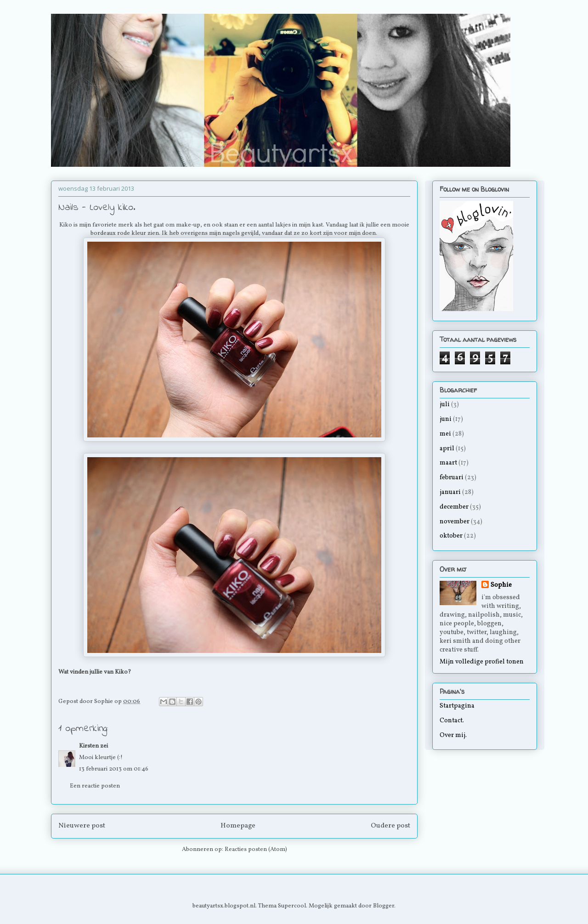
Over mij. (453, 735)
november (455, 522)
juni (446, 419)
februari (452, 478)
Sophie (501, 585)
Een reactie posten (95, 786)
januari (450, 492)
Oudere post (390, 826)
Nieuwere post (82, 826)
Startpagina (457, 706)
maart (448, 463)
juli (445, 405)
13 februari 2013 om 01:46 (114, 769)
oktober (451, 536)
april (447, 449)
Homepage (238, 826)
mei (445, 434)
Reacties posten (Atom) (256, 850)
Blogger (384, 906)
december (454, 507)
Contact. (452, 721)
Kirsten (89, 746)
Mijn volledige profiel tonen (482, 662)
